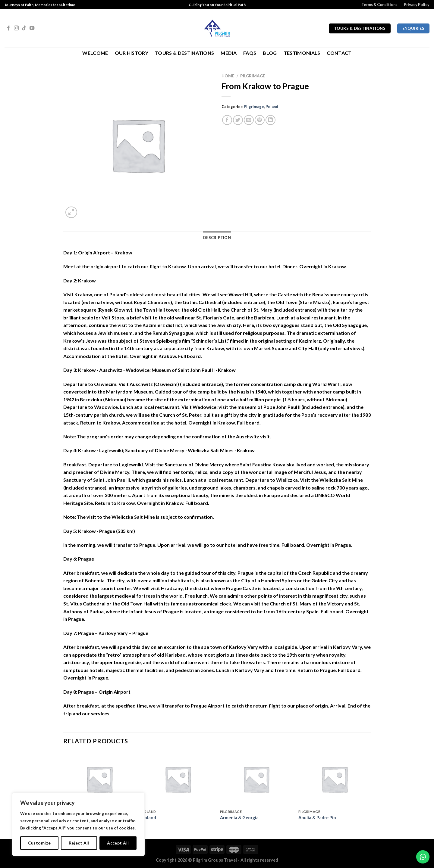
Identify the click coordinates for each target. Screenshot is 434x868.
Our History (132, 53)
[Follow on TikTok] (24, 28)
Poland (272, 107)
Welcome (95, 53)
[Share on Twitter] (238, 120)
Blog (270, 53)
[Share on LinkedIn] (270, 120)
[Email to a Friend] (249, 120)
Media (229, 53)
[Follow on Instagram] (16, 28)
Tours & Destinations (184, 53)
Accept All (118, 843)
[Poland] (178, 779)
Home (228, 76)
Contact (339, 53)
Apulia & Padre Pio (317, 818)
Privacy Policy (417, 5)
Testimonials (302, 53)
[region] (78, 824)
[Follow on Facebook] (8, 28)
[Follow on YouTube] (32, 28)
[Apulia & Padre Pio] (335, 779)
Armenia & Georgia (239, 818)
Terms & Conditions (379, 5)
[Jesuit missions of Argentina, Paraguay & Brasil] (99, 779)
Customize (39, 843)
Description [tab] (217, 238)
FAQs (250, 53)
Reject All (79, 843)
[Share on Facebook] (227, 120)
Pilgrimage (253, 76)
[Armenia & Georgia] (256, 779)
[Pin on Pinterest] (260, 120)
